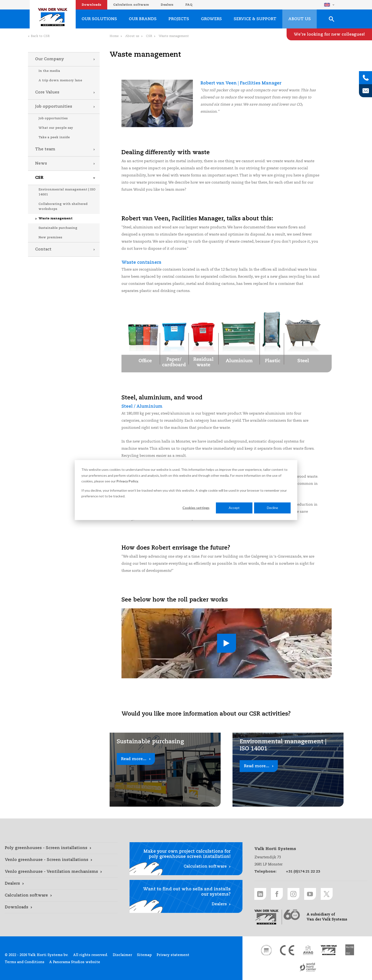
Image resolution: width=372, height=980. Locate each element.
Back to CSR (40, 36)
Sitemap (144, 955)
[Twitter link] (327, 894)
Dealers (167, 5)
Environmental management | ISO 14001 (67, 192)
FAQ (189, 5)
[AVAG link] (308, 950)
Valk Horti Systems (53, 17)
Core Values (47, 92)
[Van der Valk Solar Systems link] (329, 950)
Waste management (55, 219)
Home (114, 36)
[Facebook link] (277, 894)
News (41, 164)
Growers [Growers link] (211, 19)
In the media (49, 71)
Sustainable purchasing (58, 228)
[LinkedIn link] (260, 894)
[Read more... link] (165, 770)
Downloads (91, 5)
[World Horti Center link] (308, 967)
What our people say (56, 128)
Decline (272, 508)
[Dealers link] (61, 884)
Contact (43, 249)
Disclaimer (122, 955)
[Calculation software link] (61, 896)
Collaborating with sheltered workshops (63, 207)
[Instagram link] (293, 894)
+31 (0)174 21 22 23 (303, 871)
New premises (50, 238)
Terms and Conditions (25, 962)
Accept (234, 508)
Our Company (50, 59)
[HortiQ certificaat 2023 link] (350, 950)
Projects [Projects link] (179, 19)
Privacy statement (173, 955)
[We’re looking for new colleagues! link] (329, 34)
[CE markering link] (287, 950)
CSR (39, 178)
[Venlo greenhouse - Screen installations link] (61, 860)
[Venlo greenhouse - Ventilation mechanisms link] (61, 872)
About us (132, 36)
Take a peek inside (54, 137)
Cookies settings (196, 508)
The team (45, 149)
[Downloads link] (61, 907)
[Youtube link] (310, 894)
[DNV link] (266, 950)
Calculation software (131, 5)
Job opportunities (54, 107)
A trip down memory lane (60, 81)
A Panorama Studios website (75, 962)
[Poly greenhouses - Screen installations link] (61, 848)
